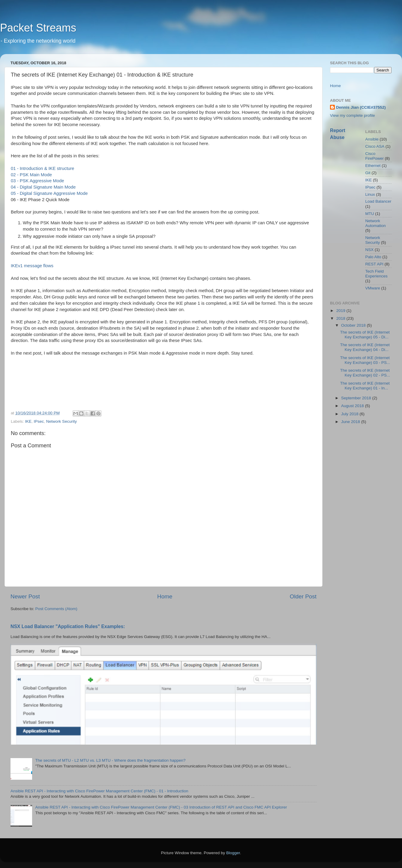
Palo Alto (373, 257)
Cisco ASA (375, 146)
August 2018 (353, 406)
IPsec (39, 421)
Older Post (303, 596)
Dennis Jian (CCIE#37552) (361, 107)
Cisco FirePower (375, 156)
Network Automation (376, 223)
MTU (370, 214)
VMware (373, 288)
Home (165, 596)
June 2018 (351, 422)
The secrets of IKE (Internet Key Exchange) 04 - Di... (365, 347)
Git (368, 173)
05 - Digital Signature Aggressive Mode (49, 193)
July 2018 (350, 414)
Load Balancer (378, 201)
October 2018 (354, 325)
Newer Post (25, 596)
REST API (375, 264)
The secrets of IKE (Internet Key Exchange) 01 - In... (365, 386)
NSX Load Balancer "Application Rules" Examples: (68, 626)
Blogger (233, 853)
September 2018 (357, 398)
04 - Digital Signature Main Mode (43, 187)
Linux (370, 194)
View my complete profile (352, 115)
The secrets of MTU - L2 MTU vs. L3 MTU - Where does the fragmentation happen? (110, 760)
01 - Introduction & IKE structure (42, 168)
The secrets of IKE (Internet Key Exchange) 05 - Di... (365, 335)
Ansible (372, 139)
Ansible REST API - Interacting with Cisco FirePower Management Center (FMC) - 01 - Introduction (99, 791)
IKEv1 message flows (32, 266)
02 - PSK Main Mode (31, 175)
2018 (341, 318)
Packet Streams (38, 28)
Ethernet (373, 166)
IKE (28, 421)
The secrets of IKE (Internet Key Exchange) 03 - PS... (365, 360)
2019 (341, 311)
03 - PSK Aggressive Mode (37, 181)
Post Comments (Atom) (56, 609)
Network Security (61, 421)
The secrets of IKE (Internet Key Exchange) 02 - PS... (365, 373)
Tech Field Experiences (376, 274)
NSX (370, 250)
